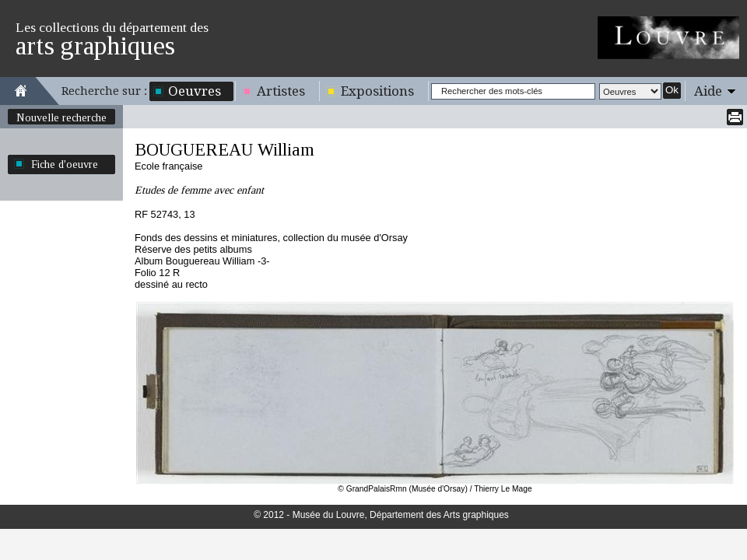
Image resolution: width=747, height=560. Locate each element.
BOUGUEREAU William (224, 150)
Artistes (281, 91)
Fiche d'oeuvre (65, 164)
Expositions (377, 91)
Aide (708, 91)
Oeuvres (195, 91)
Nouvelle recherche (61, 117)
